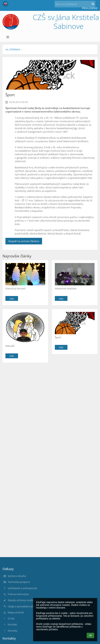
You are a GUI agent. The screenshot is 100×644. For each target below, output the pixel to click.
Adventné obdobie (66, 288)
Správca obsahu (17, 576)
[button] (5, 4)
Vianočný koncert (16, 288)
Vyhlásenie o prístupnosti (22, 588)
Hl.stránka (13, 49)
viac (12, 299)
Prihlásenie (90, 8)
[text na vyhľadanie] (75, 4)
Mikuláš (10, 346)
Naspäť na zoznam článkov (24, 241)
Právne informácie (18, 594)
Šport (58, 337)
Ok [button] (90, 635)
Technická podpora (19, 582)
